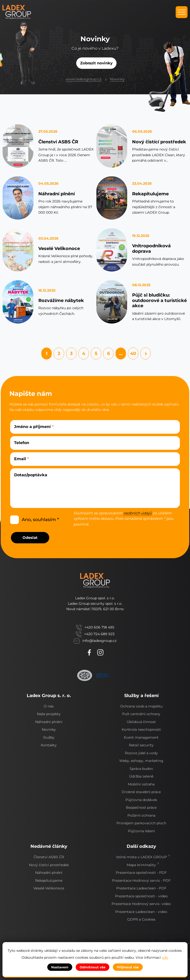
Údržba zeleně (141, 776)
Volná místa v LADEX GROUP (141, 857)
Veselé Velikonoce (59, 249)
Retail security (141, 745)
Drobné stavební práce (141, 792)
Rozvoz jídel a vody (141, 753)
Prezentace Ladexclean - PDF (141, 888)
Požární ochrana (141, 815)
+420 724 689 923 (99, 634)
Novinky (117, 79)
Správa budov (141, 769)
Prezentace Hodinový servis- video (141, 904)
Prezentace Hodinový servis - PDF (141, 880)
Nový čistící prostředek (159, 142)
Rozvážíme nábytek (61, 301)
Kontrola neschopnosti (141, 729)
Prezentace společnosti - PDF (141, 873)
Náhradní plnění (57, 194)
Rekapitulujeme (150, 194)
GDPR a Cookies (141, 919)
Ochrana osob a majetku (141, 706)
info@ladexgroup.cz (99, 641)
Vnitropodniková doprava (151, 249)
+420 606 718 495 (99, 627)
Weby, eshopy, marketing (141, 761)
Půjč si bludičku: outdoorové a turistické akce (159, 300)
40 (133, 353)
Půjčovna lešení (141, 831)
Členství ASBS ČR (58, 142)
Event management (141, 737)
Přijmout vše (128, 967)
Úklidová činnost (141, 722)
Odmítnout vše (93, 967)
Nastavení (60, 967)
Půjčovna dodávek (141, 800)
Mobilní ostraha (141, 784)
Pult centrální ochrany (141, 714)
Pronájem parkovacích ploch (141, 823)
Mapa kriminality (141, 865)
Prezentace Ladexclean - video (141, 912)
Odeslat (30, 538)
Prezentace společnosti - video (141, 896)
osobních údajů (138, 513)
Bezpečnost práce (141, 807)
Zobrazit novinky (96, 63)
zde (165, 958)
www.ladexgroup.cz (83, 79)
